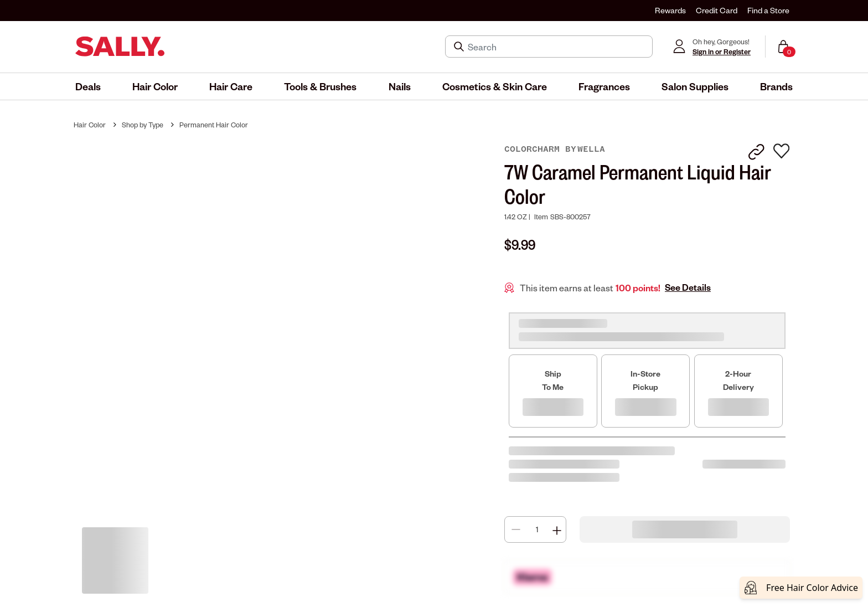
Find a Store (768, 10)
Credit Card (717, 10)
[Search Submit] (460, 47)
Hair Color (90, 125)
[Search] (557, 47)
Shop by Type (143, 125)
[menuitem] (88, 86)
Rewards (670, 10)
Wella (591, 149)
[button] (88, 86)
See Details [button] (688, 287)
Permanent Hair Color (214, 125)
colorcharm (535, 149)
